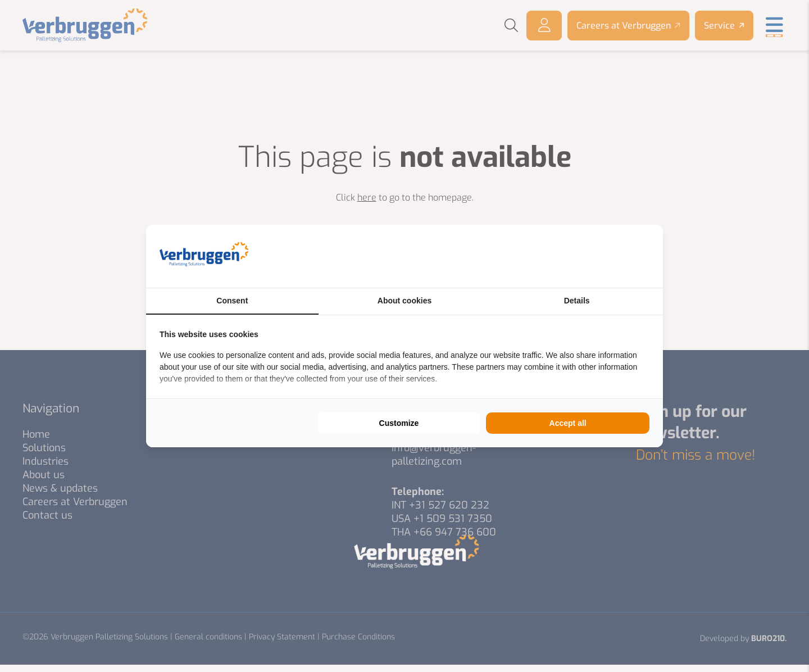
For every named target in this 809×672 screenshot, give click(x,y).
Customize (399, 423)
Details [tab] (577, 301)
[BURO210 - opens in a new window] (607, 256)
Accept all (568, 423)
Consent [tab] (232, 301)
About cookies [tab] (404, 301)
